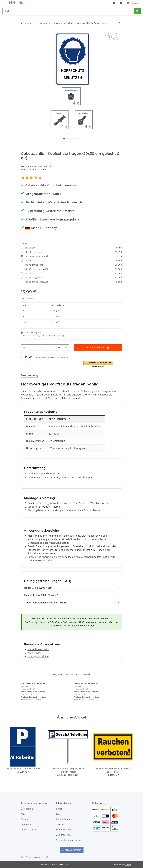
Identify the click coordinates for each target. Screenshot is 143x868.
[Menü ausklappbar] (4, 2)
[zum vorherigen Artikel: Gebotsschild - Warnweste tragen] (119, 23)
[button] (114, 3)
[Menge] (42, 348)
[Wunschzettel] (121, 3)
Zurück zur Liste (30, 23)
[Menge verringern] (24, 348)
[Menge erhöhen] (66, 348)
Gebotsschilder (39, 169)
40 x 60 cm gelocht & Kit (73, 282)
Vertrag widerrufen (72, 850)
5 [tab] (76, 139)
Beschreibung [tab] (29, 375)
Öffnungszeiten (64, 830)
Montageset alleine (38, 656)
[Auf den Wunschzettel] (116, 37)
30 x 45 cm (73, 260)
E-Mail (59, 809)
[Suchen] (68, 11)
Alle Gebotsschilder (38, 649)
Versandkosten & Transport (70, 840)
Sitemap (25, 819)
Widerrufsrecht (28, 830)
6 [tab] (79, 139)
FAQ (58, 814)
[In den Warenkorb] (98, 348)
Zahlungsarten (63, 835)
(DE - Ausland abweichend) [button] (53, 336)
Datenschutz (27, 809)
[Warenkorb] (133, 3)
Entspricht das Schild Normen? (41, 595)
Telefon (60, 824)
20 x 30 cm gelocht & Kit (73, 256)
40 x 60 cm (73, 273)
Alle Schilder (34, 653)
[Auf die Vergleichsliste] (108, 37)
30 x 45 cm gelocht (73, 265)
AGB (23, 814)
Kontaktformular (64, 819)
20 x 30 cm (73, 248)
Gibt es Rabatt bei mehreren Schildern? (46, 603)
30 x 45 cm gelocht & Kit (73, 269)
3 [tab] (70, 139)
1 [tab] (64, 139)
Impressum (27, 824)
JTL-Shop (128, 865)
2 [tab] (67, 139)
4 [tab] (73, 139)
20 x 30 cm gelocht (73, 252)
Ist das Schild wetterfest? (38, 588)
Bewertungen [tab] (51, 375)
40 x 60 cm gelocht (73, 278)
